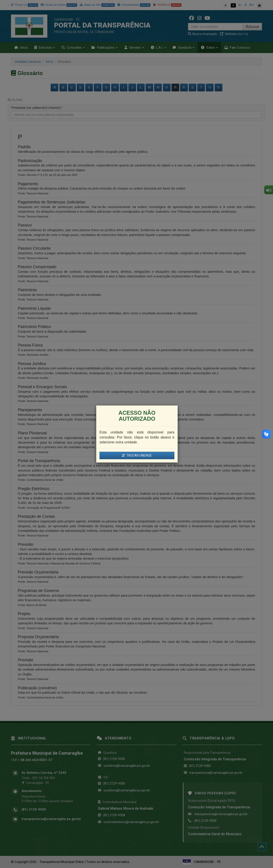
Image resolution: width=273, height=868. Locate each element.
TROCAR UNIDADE (137, 455)
